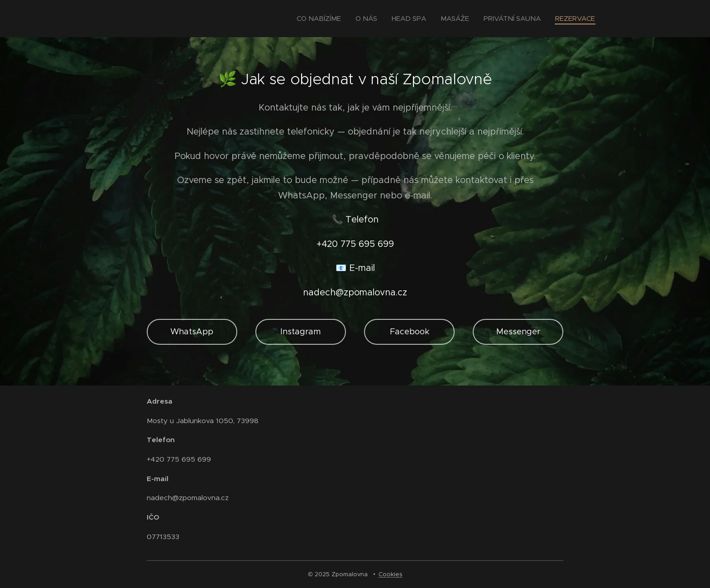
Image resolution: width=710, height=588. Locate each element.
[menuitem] (321, 19)
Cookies (391, 574)
